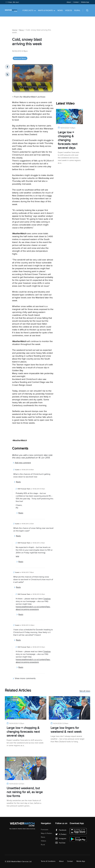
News (60, 10)
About (69, 2)
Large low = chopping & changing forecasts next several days (68, 140)
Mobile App (85, 2)
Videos (68, 10)
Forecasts (29, 10)
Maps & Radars (47, 10)
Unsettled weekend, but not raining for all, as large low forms (25, 792)
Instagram (61, 839)
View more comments (24, 678)
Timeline (47, 599)
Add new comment (22, 463)
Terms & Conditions (48, 861)
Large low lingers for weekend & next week (66, 730)
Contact (76, 2)
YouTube (60, 843)
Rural (77, 10)
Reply (17, 482)
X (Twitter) (61, 834)
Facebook (61, 830)
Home (15, 30)
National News (20, 58)
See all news (85, 691)
